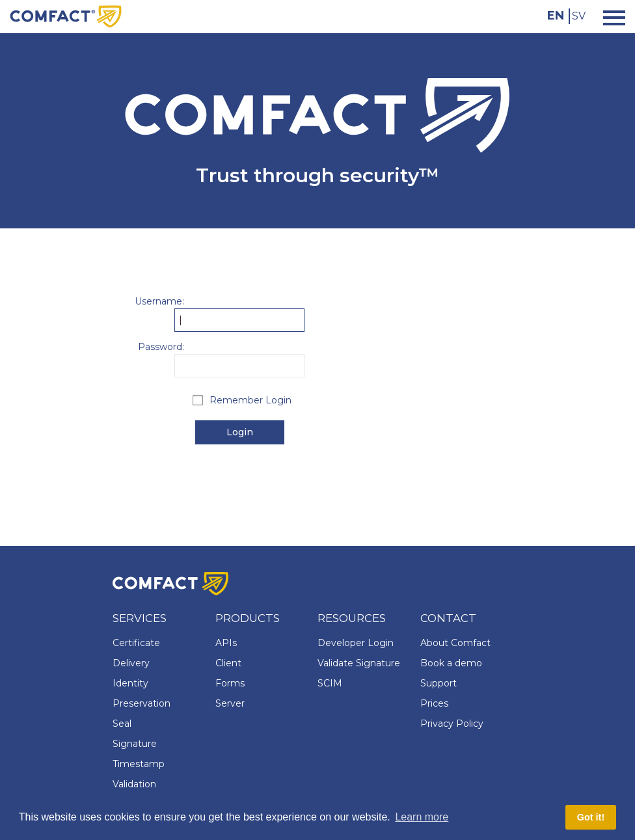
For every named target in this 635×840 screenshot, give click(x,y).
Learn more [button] (422, 817)
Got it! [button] (591, 817)
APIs (226, 643)
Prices (434, 703)
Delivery (131, 663)
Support (439, 683)
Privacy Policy (452, 724)
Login (240, 432)
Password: (161, 347)
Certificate (136, 643)
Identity (130, 683)
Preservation (142, 703)
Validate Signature (359, 663)
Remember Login (250, 400)
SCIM (330, 683)
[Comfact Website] (66, 16)
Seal (122, 724)
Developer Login (356, 643)
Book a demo (451, 663)
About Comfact (455, 643)
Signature (135, 744)
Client (228, 663)
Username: (159, 301)
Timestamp (139, 764)
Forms (230, 683)
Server (230, 703)
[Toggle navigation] (610, 17)
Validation (134, 784)
